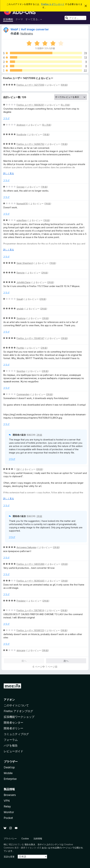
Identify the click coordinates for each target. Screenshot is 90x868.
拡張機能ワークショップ (19, 717)
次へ (66, 661)
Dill (18, 469)
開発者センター (13, 723)
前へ (24, 661)
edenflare (22, 220)
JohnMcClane (24, 282)
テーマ (19, 19)
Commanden (23, 394)
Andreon (21, 125)
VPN (7, 801)
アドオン (9, 700)
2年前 (45, 273)
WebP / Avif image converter (30, 29)
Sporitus (21, 371)
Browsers (10, 795)
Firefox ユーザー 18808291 (30, 105)
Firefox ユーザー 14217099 (30, 85)
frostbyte (21, 134)
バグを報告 (11, 745)
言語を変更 (9, 857)
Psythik (20, 348)
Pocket (8, 818)
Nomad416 (22, 204)
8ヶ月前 (65, 105)
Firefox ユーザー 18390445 (31, 581)
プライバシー (10, 838)
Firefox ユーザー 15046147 (30, 338)
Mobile (8, 773)
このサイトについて (16, 705)
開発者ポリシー (13, 728)
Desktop (9, 767)
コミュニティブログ (16, 734)
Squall (20, 299)
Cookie (25, 838)
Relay (7, 806)
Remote (21, 273)
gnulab (20, 309)
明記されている (16, 844)
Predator (21, 601)
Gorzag (20, 187)
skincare (21, 650)
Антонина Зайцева (26, 547)
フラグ (6, 118)
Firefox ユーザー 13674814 (30, 610)
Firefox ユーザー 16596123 (30, 630)
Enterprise (10, 779)
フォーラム (11, 740)
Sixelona (21, 318)
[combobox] (75, 18)
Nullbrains (27, 34)
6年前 (64, 85)
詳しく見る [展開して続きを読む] (9, 173)
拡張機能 (8, 19)
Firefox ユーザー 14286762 (30, 144)
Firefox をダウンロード (53, 4)
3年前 (64, 630)
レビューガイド (13, 751)
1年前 (46, 134)
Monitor (9, 812)
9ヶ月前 (47, 125)
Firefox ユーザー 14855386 (31, 564)
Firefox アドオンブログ (18, 711)
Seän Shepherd (25, 263)
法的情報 (38, 838)
